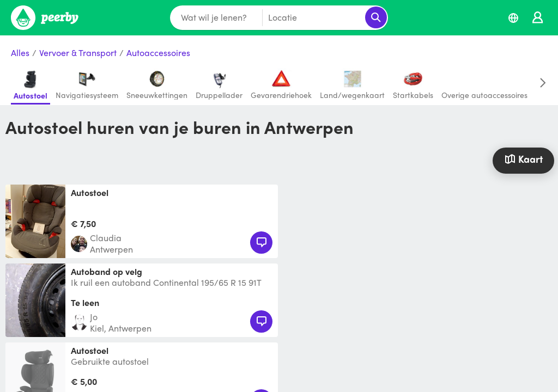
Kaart (524, 159)
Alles (20, 53)
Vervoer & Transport (78, 53)
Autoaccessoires (158, 53)
